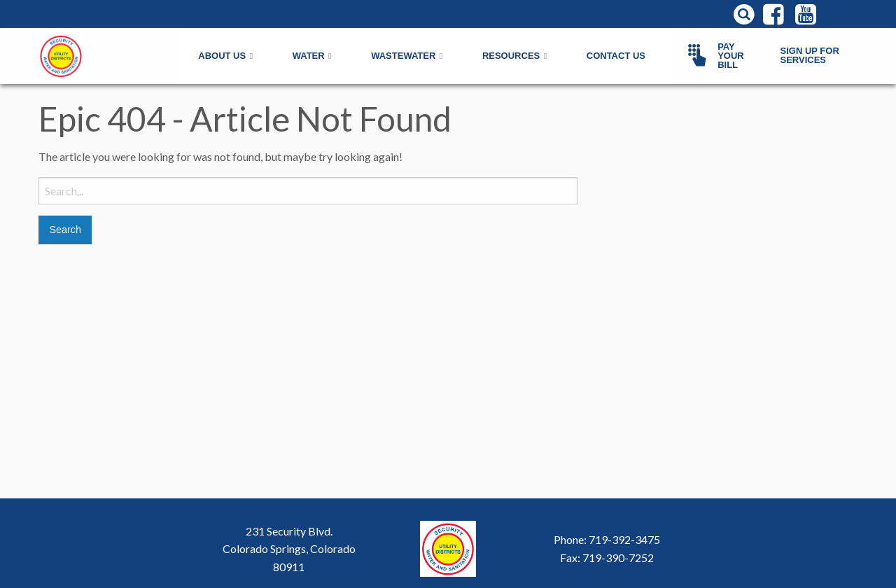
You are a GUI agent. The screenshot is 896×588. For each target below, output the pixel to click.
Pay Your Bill (713, 56)
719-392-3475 (624, 539)
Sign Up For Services (810, 55)
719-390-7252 (618, 558)
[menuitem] (720, 56)
